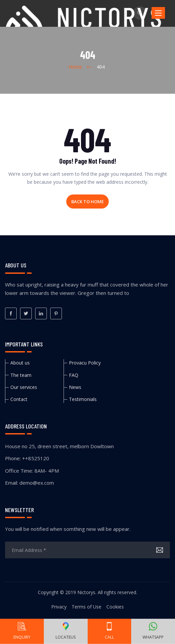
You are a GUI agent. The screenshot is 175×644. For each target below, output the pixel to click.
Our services (24, 387)
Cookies (115, 607)
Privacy (59, 607)
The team (21, 375)
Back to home (87, 202)
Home (75, 67)
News (75, 387)
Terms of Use (86, 607)
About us (20, 363)
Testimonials (83, 399)
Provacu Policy (85, 363)
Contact (19, 399)
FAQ (74, 375)
